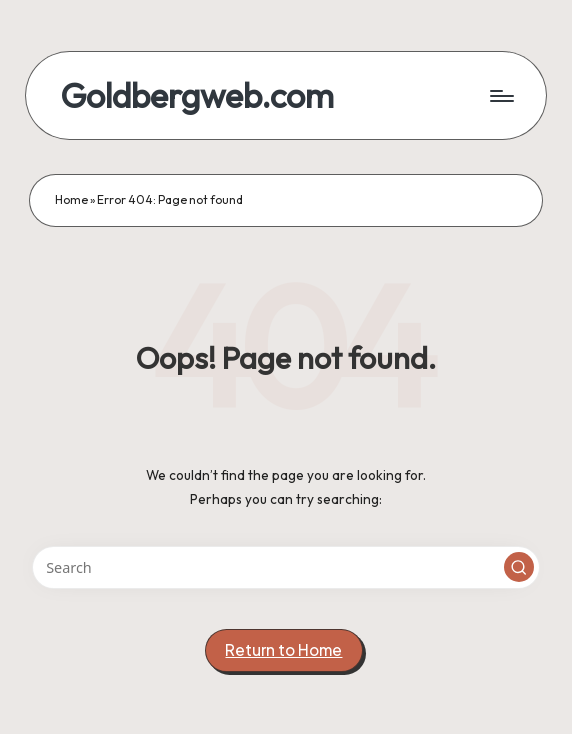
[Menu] (500, 96)
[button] (519, 567)
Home (71, 199)
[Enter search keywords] (286, 567)
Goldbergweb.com (197, 95)
